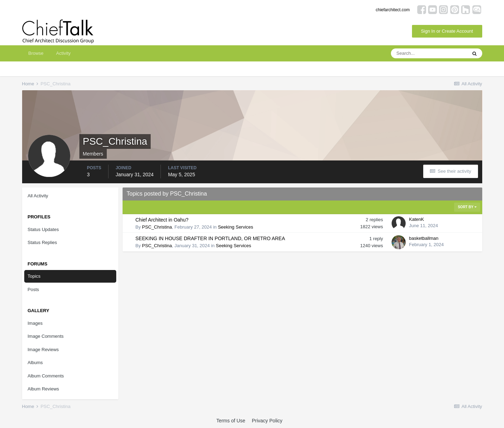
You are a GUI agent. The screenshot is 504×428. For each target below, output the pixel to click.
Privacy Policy (267, 421)
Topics (34, 276)
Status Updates (43, 229)
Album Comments (46, 376)
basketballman (424, 238)
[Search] (429, 53)
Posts (34, 289)
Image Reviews (43, 350)
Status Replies (42, 242)
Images (35, 323)
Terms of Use (231, 421)
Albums (35, 363)
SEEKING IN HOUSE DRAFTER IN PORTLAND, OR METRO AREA (210, 238)
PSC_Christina (157, 227)
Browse (36, 53)
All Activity (38, 196)
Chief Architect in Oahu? (162, 220)
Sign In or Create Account (447, 31)
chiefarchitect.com (393, 10)
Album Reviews (44, 389)
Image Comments (46, 336)
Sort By (467, 207)
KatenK (417, 219)
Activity (63, 53)
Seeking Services (235, 227)
